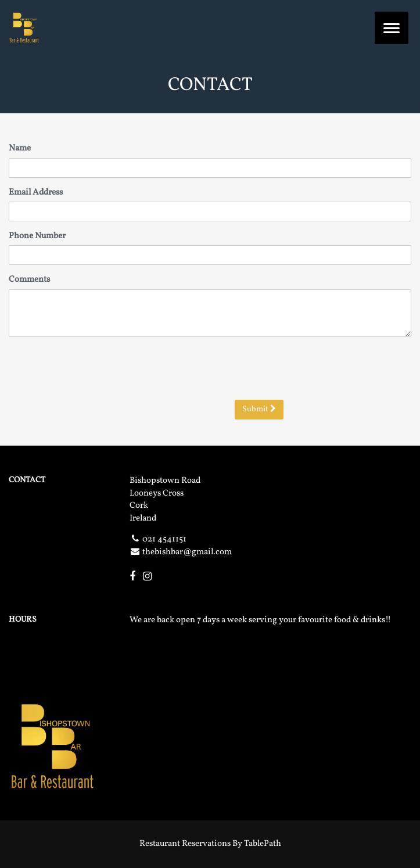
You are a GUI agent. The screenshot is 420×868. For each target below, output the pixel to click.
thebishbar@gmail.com (187, 552)
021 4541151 (164, 539)
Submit (259, 409)
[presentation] (323, 368)
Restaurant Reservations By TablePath (210, 844)
